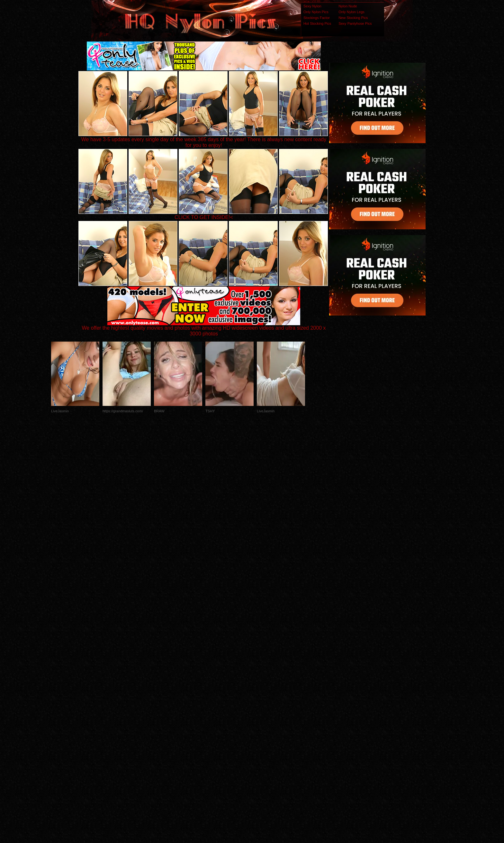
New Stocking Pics (353, 18)
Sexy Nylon (312, 6)
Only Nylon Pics (316, 12)
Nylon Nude (348, 6)
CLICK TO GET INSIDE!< (204, 217)
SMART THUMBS (263, 715)
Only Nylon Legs (351, 12)
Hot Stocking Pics (317, 23)
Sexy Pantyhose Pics (355, 23)
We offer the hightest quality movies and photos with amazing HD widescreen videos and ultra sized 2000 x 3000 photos (204, 329)
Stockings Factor (317, 18)
